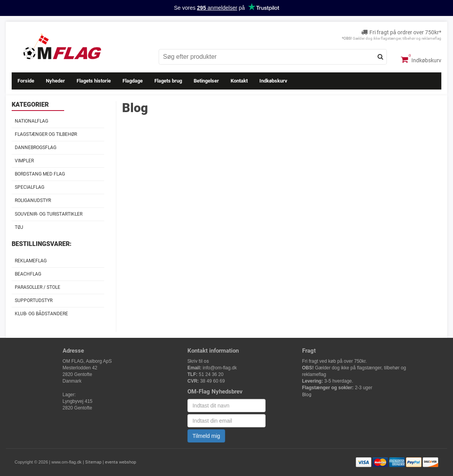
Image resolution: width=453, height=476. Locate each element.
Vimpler (24, 161)
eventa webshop (121, 462)
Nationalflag (31, 121)
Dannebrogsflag (36, 148)
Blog (307, 395)
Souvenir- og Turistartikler (49, 214)
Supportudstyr (34, 300)
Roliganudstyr (33, 200)
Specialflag (30, 187)
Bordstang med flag (40, 174)
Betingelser (206, 81)
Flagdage (133, 81)
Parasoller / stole (38, 287)
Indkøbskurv (421, 60)
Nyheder (55, 81)
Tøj (19, 227)
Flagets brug (168, 81)
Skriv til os (198, 361)
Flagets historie (94, 81)
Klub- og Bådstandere (41, 314)
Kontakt (239, 81)
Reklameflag (31, 261)
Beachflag (28, 274)
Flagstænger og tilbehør (46, 134)
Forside (26, 81)
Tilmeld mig (206, 436)
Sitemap (93, 462)
